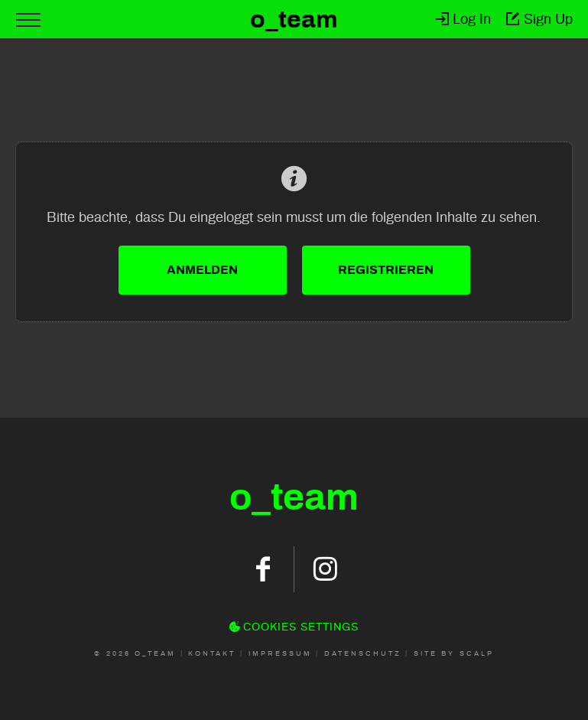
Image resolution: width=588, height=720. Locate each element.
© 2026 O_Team (135, 653)
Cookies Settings (294, 627)
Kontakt (212, 653)
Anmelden (202, 270)
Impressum (280, 653)
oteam (294, 497)
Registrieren (386, 270)
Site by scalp (454, 653)
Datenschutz (363, 653)
